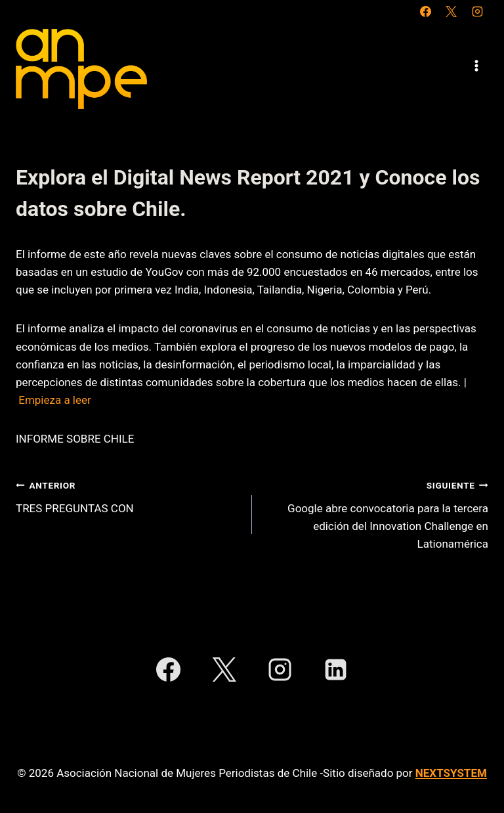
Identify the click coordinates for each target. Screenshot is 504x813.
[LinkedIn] (336, 670)
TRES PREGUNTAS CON (128, 495)
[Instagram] (477, 11)
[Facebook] (426, 11)
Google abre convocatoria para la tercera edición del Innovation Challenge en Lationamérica (376, 513)
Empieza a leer (55, 400)
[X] (451, 11)
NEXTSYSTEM (451, 773)
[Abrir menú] (476, 65)
